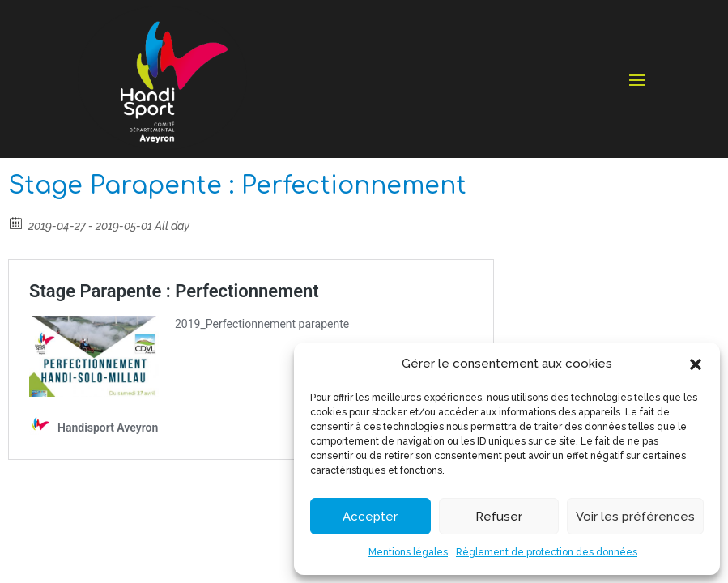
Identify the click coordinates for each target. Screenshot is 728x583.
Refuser (499, 517)
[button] (696, 364)
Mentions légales (408, 552)
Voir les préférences (635, 517)
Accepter (370, 517)
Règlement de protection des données (547, 552)
